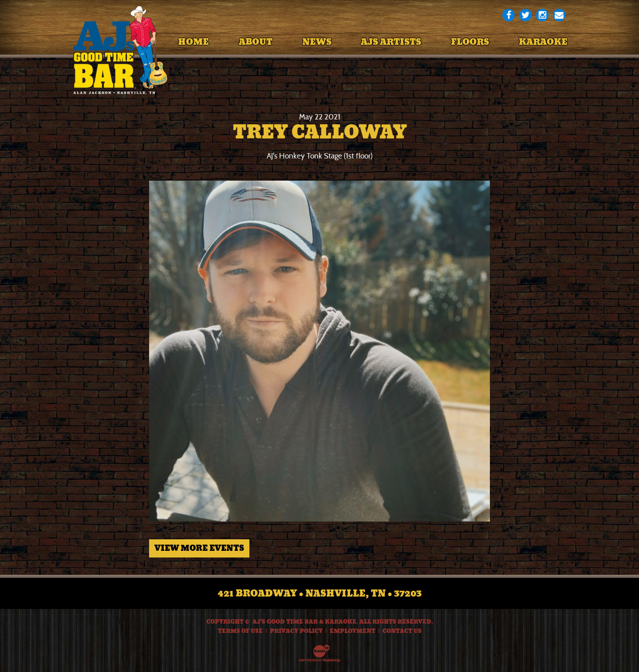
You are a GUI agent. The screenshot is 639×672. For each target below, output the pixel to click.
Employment (353, 631)
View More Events (199, 548)
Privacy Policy (296, 631)
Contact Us (402, 631)
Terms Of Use (240, 631)
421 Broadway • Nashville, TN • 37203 (320, 593)
